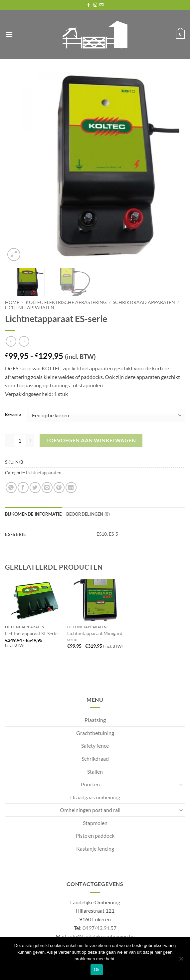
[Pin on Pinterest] (59, 487)
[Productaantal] (20, 440)
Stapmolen (95, 823)
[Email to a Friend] (47, 487)
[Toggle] (181, 784)
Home (12, 302)
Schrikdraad (95, 758)
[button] (9, 34)
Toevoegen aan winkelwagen (91, 440)
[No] (181, 961)
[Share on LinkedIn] (71, 487)
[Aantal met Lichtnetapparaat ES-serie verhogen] (30, 440)
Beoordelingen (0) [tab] (88, 514)
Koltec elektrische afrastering (66, 302)
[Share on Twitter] (35, 487)
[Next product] (11, 341)
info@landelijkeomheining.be (101, 936)
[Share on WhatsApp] (11, 487)
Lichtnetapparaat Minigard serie (95, 636)
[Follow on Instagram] (95, 5)
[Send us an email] (101, 5)
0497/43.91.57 (99, 928)
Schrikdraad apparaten (144, 302)
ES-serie (13, 415)
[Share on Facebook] (23, 487)
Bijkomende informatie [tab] (33, 514)
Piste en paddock (95, 835)
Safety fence (95, 745)
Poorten (90, 784)
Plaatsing (95, 720)
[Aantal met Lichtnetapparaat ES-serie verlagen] (9, 440)
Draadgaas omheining (95, 797)
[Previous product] (24, 341)
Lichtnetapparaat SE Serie (31, 633)
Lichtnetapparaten (30, 308)
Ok (97, 969)
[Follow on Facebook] (89, 5)
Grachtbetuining (95, 733)
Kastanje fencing (95, 848)
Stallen (95, 771)
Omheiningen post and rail (90, 810)
